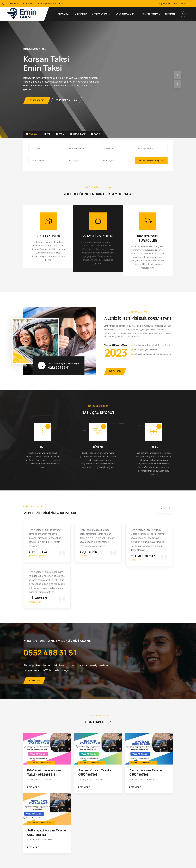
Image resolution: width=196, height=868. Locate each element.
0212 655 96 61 (12, 4)
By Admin (48, 780)
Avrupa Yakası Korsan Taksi (41, 763)
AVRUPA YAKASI (100, 14)
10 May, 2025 (86, 780)
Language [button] (163, 3)
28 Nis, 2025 (34, 840)
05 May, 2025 (137, 780)
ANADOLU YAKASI (125, 14)
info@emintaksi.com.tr (52, 4)
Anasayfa (63, 14)
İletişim (170, 14)
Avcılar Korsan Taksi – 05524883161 (145, 772)
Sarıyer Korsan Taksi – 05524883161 (95, 772)
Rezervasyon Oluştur (151, 160)
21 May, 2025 (35, 780)
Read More (33, 788)
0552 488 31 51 (50, 652)
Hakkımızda (80, 14)
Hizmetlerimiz (149, 14)
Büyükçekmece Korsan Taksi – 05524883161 (44, 772)
